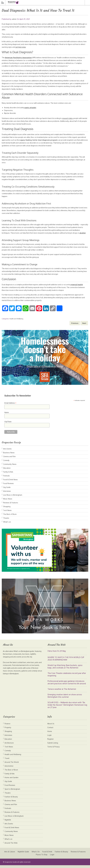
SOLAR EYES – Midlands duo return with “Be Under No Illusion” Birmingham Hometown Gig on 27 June (67, 708)
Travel (7, 761)
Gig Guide (7, 490)
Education (7, 471)
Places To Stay (50, 857)
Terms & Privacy (53, 749)
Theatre (6, 521)
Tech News (7, 513)
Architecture (9, 746)
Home (50, 734)
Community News (10, 467)
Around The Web (11, 846)
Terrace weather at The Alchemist (62, 692)
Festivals (6, 478)
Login (49, 738)
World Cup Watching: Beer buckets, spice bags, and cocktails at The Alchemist (65, 669)
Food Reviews (8, 486)
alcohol (12, 236)
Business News (9, 455)
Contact (50, 730)
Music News (8, 502)
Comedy (6, 463)
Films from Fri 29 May (57, 654)
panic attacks (31, 108)
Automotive (9, 769)
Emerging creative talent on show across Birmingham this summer (65, 699)
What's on (7, 525)
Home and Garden (11, 780)
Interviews (7, 494)
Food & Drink (56, 854)
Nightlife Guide (32, 854)
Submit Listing (53, 746)
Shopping (7, 509)
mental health (80, 287)
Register (51, 742)
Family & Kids (8, 475)
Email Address (10, 406)
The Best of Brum (10, 517)
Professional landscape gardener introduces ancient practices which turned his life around (67, 685)
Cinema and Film (9, 459)
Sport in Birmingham (12, 792)
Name (7, 415)
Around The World (12, 765)
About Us (51, 726)
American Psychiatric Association (19, 58)
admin (14, 19)
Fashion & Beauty (11, 799)
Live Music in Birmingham (13, 498)
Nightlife (8, 823)
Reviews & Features (11, 505)
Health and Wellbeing (16, 322)
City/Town (8, 424)
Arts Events (7, 452)
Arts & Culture (18, 854)
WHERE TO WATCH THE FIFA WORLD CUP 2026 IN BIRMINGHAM (66, 661)
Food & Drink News (10, 482)
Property (8, 730)
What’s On (44, 854)
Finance (7, 726)
